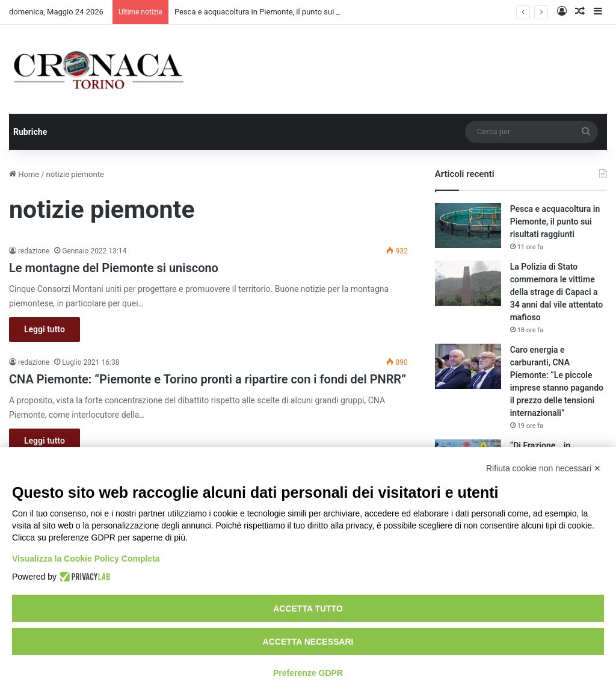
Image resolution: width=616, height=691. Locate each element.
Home (24, 174)
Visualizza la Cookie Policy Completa (86, 559)
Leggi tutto (45, 329)
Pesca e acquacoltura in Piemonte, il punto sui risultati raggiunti (555, 222)
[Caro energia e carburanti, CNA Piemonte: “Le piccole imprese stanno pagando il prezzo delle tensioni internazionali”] (468, 366)
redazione (34, 251)
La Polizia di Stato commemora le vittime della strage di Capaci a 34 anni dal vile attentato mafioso (557, 292)
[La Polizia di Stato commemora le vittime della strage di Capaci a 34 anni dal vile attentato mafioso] (468, 283)
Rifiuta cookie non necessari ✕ (544, 468)
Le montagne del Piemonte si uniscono (114, 268)
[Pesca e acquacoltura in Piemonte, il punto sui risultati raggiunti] (468, 225)
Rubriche (30, 132)
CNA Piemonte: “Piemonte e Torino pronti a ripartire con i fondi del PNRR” (208, 379)
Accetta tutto (308, 609)
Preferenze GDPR (308, 673)
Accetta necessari (308, 642)
